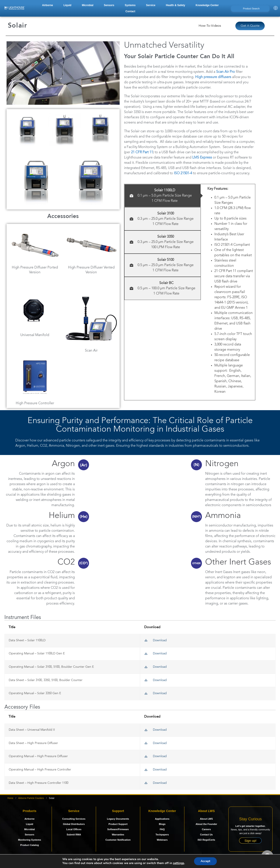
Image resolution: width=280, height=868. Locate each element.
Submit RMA (74, 835)
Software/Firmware (118, 829)
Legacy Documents (118, 819)
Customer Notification (118, 840)
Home (10, 798)
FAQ (162, 829)
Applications (162, 819)
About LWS (206, 819)
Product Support (118, 824)
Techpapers (162, 835)
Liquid (29, 824)
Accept (205, 861)
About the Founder (206, 824)
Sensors (29, 835)
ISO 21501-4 (183, 173)
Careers (206, 829)
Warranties (118, 835)
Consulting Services (74, 819)
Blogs (162, 824)
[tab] (163, 196)
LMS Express (202, 158)
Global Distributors (74, 824)
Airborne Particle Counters (31, 798)
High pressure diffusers (213, 77)
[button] (47, 5)
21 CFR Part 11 (142, 152)
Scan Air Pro (226, 72)
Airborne (30, 819)
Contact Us (206, 835)
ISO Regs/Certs (206, 840)
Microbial (30, 829)
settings (179, 863)
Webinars (162, 840)
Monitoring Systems (29, 840)
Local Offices (74, 829)
